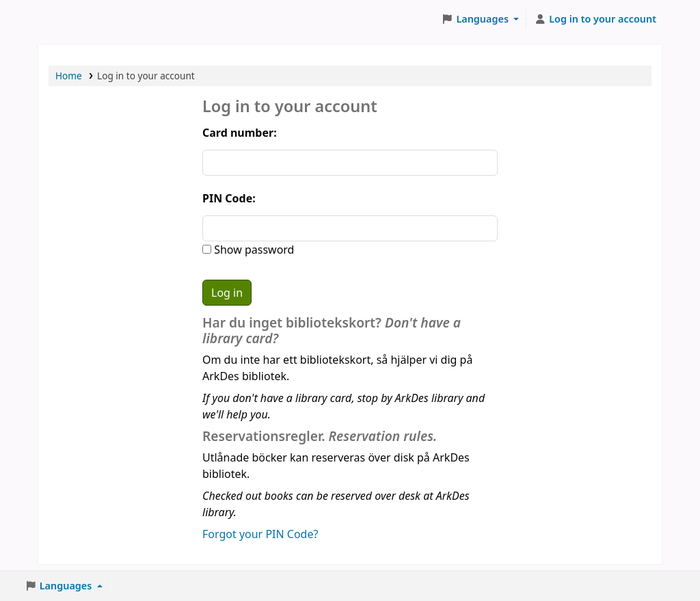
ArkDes (72, 19)
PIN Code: (229, 198)
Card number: (240, 133)
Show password (253, 250)
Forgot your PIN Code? (260, 534)
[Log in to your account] (595, 19)
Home (69, 76)
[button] (481, 19)
